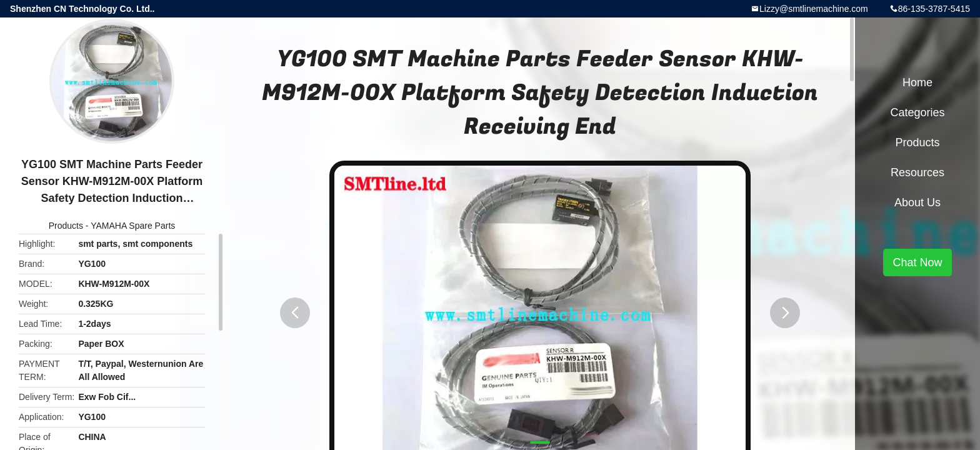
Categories (917, 112)
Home (917, 82)
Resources (917, 172)
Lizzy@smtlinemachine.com (814, 9)
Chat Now (917, 262)
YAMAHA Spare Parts (133, 226)
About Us (917, 202)
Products (66, 226)
